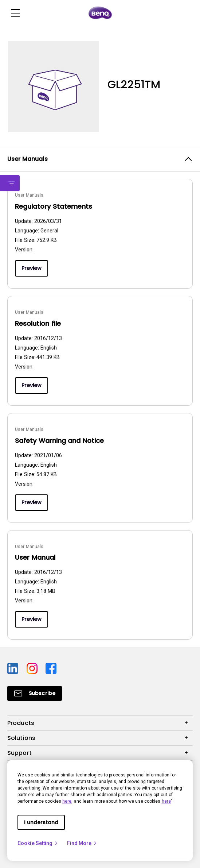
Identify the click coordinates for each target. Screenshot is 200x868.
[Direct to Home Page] (100, 13)
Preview (32, 268)
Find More (82, 843)
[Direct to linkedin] (14, 668)
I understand (41, 822)
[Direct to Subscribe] (35, 693)
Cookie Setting (38, 843)
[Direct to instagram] (33, 668)
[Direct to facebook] (51, 668)
